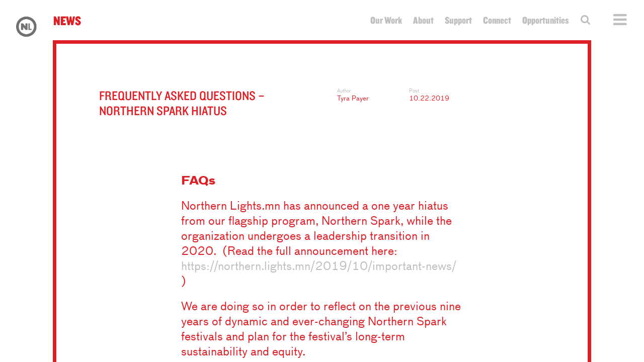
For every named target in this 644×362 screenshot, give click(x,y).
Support (458, 20)
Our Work (386, 20)
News (67, 20)
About (423, 20)
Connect (497, 20)
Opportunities (546, 20)
